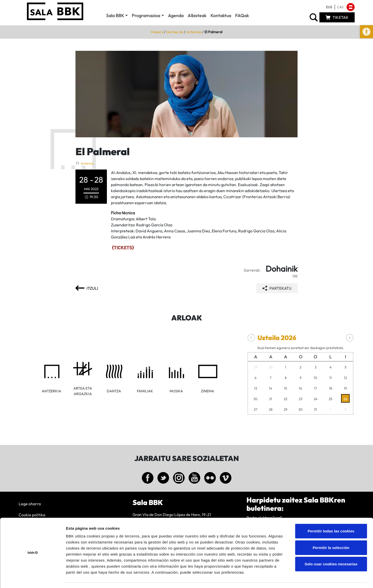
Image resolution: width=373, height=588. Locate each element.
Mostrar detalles (270, 578)
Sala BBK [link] (115, 15)
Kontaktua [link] (221, 15)
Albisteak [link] (197, 15)
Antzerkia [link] (194, 32)
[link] (366, 32)
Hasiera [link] (157, 32)
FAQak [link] (242, 15)
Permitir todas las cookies (331, 516)
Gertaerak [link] (175, 32)
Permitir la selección (331, 533)
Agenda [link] (176, 15)
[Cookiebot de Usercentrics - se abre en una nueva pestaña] (33, 578)
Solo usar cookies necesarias (331, 549)
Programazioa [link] (146, 15)
